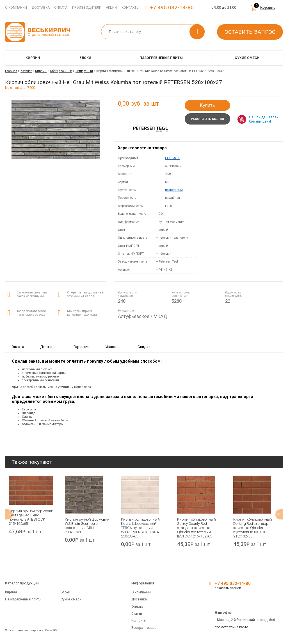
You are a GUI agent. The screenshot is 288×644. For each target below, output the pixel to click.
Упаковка (113, 347)
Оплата (61, 8)
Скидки (144, 347)
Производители (87, 8)
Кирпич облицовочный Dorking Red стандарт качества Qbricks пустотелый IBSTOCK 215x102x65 (253, 528)
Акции (111, 8)
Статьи (137, 614)
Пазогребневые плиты (161, 58)
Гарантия (81, 347)
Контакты (130, 8)
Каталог (26, 71)
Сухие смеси (247, 58)
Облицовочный (61, 71)
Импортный (84, 71)
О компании (16, 8)
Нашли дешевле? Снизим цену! (264, 119)
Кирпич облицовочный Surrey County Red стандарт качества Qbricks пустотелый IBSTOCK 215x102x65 (196, 528)
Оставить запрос (250, 32)
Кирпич (33, 58)
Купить (207, 105)
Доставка (41, 8)
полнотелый (174, 190)
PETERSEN (172, 158)
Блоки (85, 58)
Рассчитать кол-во (207, 119)
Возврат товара (144, 628)
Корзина (268, 7)
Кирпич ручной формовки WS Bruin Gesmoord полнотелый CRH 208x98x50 (87, 526)
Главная (11, 71)
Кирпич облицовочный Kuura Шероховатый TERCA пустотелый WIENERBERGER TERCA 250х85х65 (140, 528)
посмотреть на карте (231, 627)
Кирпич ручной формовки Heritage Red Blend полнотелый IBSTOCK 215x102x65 (31, 517)
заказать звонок (228, 588)
